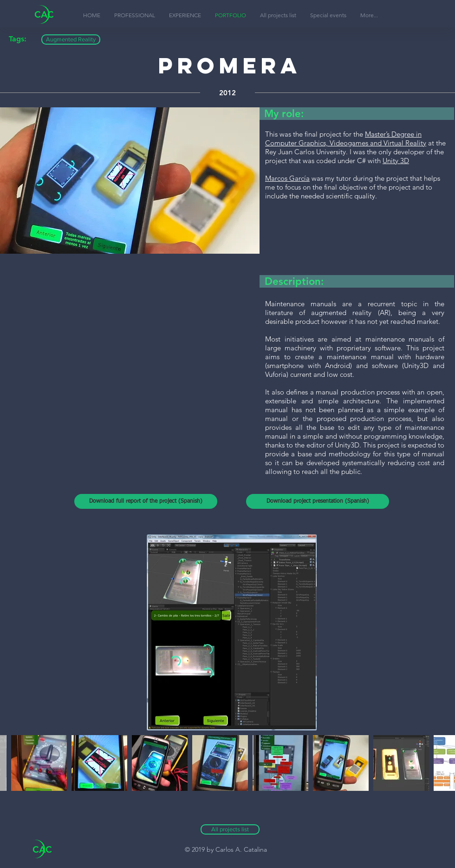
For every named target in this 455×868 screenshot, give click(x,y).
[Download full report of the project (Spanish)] (146, 501)
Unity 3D (396, 161)
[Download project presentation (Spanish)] (318, 501)
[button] (369, 15)
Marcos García (287, 178)
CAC (44, 14)
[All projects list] (230, 829)
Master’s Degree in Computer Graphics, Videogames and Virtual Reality (346, 138)
